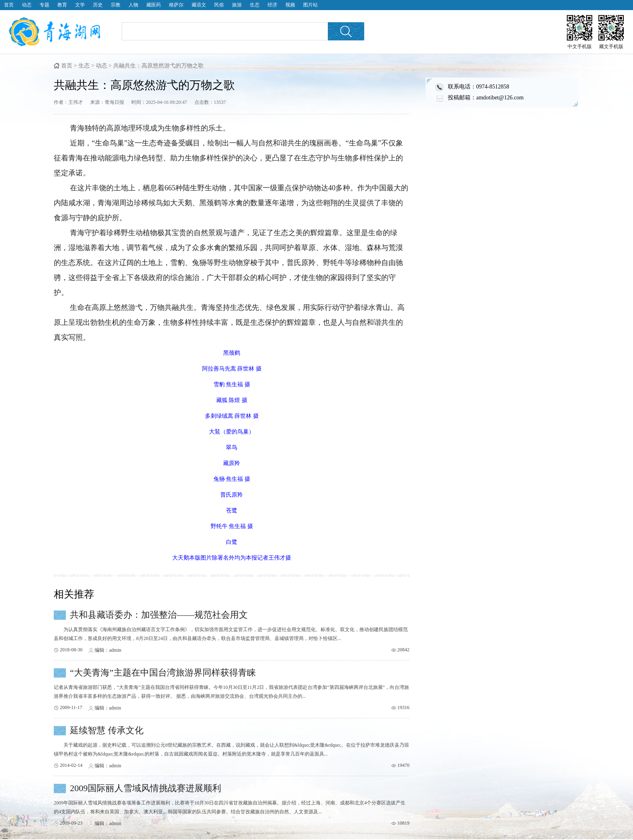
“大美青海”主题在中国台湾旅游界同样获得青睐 (163, 673)
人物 (133, 5)
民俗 (219, 5)
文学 (80, 5)
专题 (44, 5)
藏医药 (154, 5)
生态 (255, 5)
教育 (62, 5)
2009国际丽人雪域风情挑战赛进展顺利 (146, 788)
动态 (27, 5)
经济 (272, 5)
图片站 (310, 5)
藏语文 (199, 5)
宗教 (116, 5)
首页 (9, 5)
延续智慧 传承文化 (107, 730)
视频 (290, 5)
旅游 (237, 5)
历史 (98, 5)
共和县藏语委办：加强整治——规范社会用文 (159, 615)
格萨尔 (176, 5)
